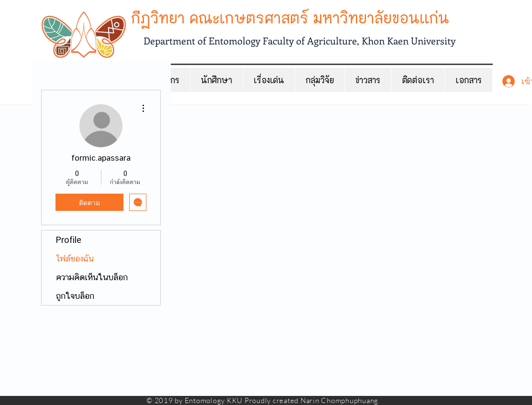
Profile (69, 240)
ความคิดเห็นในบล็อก (92, 277)
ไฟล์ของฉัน (75, 258)
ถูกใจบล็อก (75, 296)
